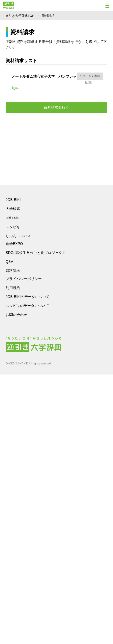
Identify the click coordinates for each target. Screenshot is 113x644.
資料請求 (13, 540)
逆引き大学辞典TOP (20, 16)
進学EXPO (14, 513)
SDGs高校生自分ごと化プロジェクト (36, 522)
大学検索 (13, 478)
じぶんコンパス (18, 505)
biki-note (12, 487)
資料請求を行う (56, 107)
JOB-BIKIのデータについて (28, 566)
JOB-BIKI (13, 469)
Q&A (9, 531)
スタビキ (13, 496)
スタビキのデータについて (27, 575)
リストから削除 (90, 76)
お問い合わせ (16, 584)
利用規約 (13, 557)
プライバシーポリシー (24, 548)
